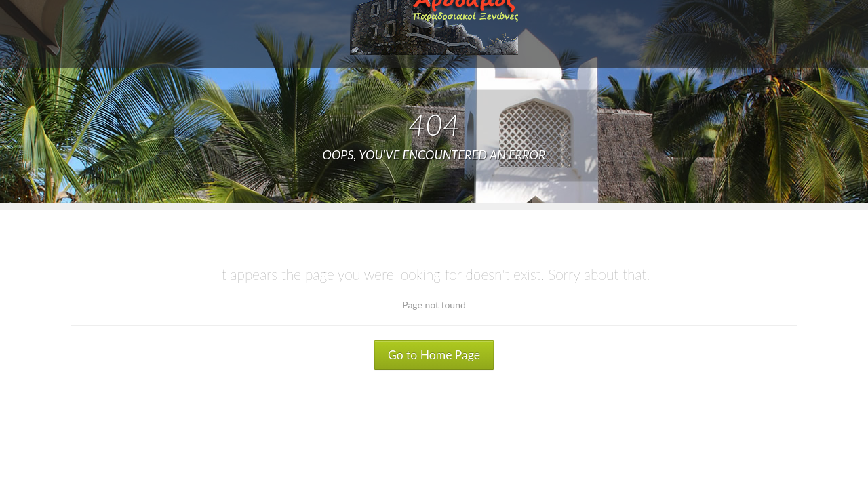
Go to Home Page (434, 355)
